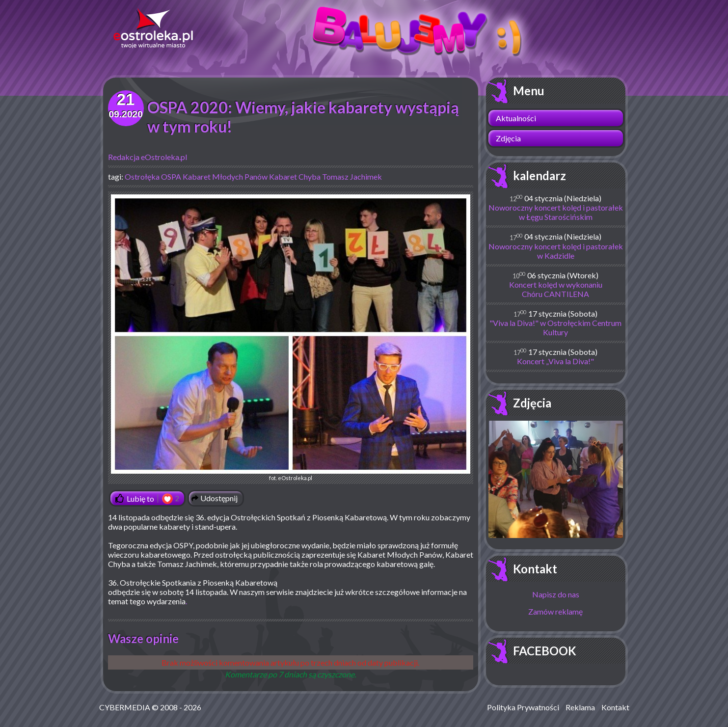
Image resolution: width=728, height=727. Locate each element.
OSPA (171, 176)
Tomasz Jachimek (352, 176)
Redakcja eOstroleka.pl (148, 157)
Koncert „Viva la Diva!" (555, 361)
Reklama (580, 707)
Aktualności (516, 118)
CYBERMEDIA (125, 707)
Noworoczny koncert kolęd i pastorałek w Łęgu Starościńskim (556, 212)
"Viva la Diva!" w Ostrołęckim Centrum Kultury (555, 327)
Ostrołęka (142, 176)
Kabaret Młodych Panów (225, 176)
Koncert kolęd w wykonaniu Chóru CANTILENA (556, 289)
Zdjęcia (508, 138)
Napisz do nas (556, 594)
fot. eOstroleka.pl (291, 338)
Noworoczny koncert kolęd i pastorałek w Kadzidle (556, 251)
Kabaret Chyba (295, 176)
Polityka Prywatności (523, 707)
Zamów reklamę (555, 611)
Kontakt (535, 569)
